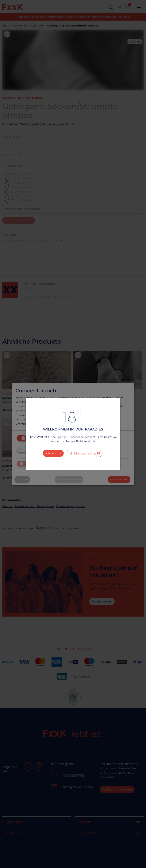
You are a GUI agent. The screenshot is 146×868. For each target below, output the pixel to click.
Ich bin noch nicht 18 (84, 453)
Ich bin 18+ (53, 453)
